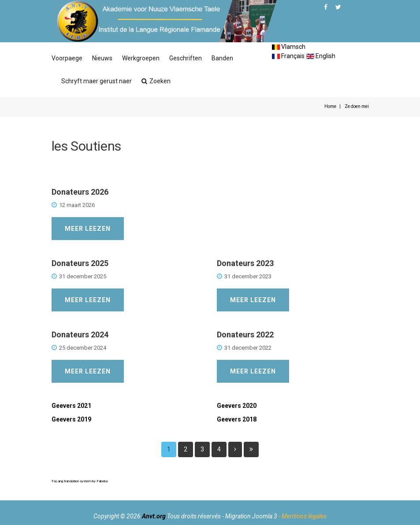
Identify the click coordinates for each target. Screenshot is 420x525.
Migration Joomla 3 (251, 516)
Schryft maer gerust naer (97, 81)
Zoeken (156, 81)
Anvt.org (154, 516)
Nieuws (102, 58)
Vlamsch (289, 47)
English (321, 56)
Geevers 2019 (71, 419)
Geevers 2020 (237, 406)
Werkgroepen (141, 58)
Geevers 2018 (237, 419)
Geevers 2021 (71, 406)
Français (288, 56)
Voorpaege (67, 58)
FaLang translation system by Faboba (80, 481)
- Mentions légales (303, 516)
